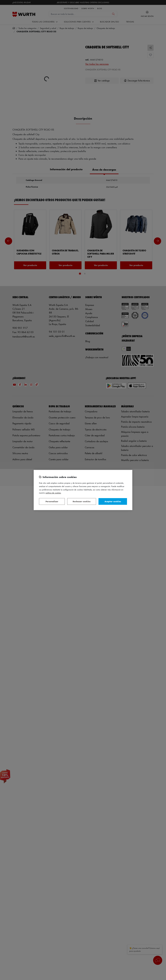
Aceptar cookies (113, 501)
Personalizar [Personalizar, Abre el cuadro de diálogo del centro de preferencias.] (52, 501)
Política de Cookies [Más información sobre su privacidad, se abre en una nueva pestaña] (53, 493)
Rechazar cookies (82, 501)
